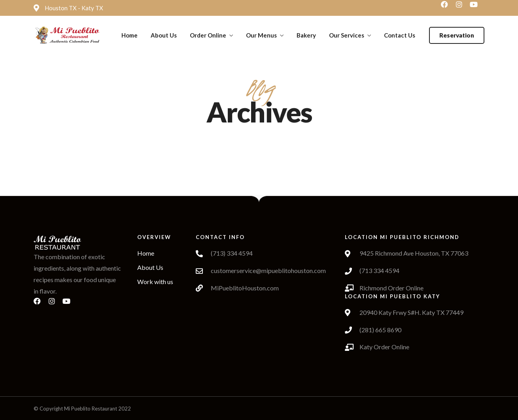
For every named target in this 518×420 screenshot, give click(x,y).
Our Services (347, 35)
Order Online (208, 35)
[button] (457, 35)
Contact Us (400, 35)
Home (129, 35)
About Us (164, 35)
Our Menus (261, 35)
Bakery (306, 35)
